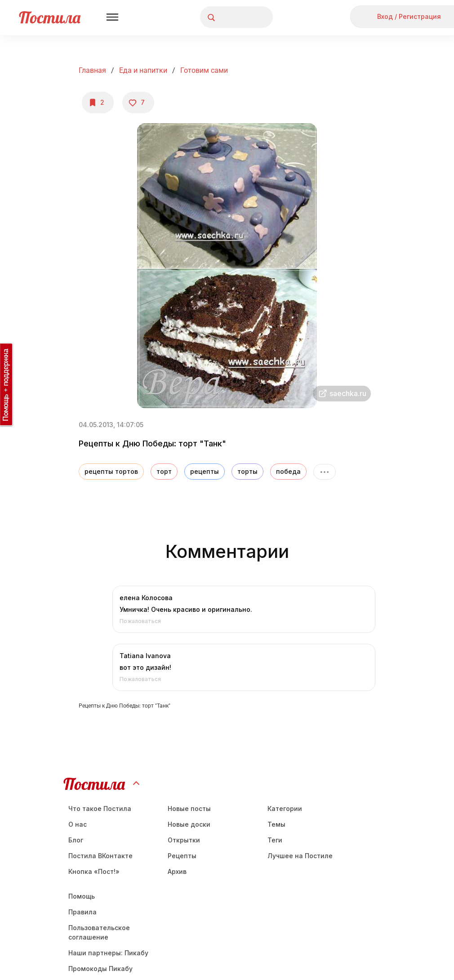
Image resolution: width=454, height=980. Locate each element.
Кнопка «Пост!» (94, 871)
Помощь (82, 896)
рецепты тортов (111, 471)
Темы (276, 824)
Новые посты (189, 808)
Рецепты (182, 856)
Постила (50, 17)
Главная (92, 70)
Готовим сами (204, 70)
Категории (285, 808)
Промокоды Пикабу (100, 969)
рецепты (205, 471)
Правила (82, 912)
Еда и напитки (143, 70)
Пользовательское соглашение (99, 932)
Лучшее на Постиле (300, 856)
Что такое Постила (100, 808)
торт (164, 471)
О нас (78, 824)
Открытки (184, 840)
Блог (76, 840)
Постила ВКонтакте (100, 856)
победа (288, 471)
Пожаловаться (140, 621)
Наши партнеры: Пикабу (108, 953)
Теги (275, 840)
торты (247, 471)
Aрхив (177, 871)
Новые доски (189, 824)
